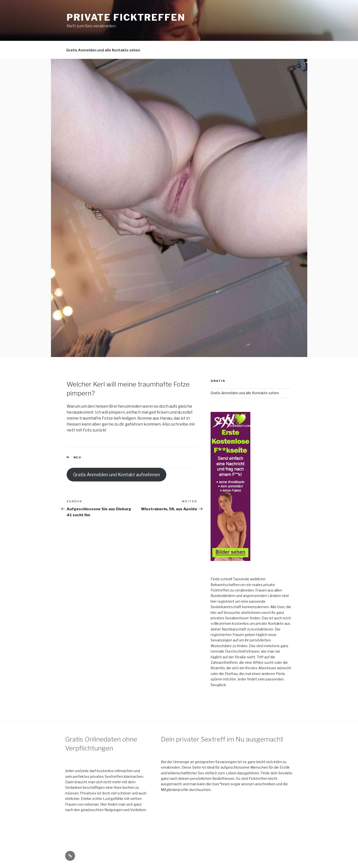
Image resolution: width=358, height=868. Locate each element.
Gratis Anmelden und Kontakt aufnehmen (116, 475)
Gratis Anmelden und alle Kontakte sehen (103, 50)
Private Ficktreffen (126, 17)
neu (78, 457)
